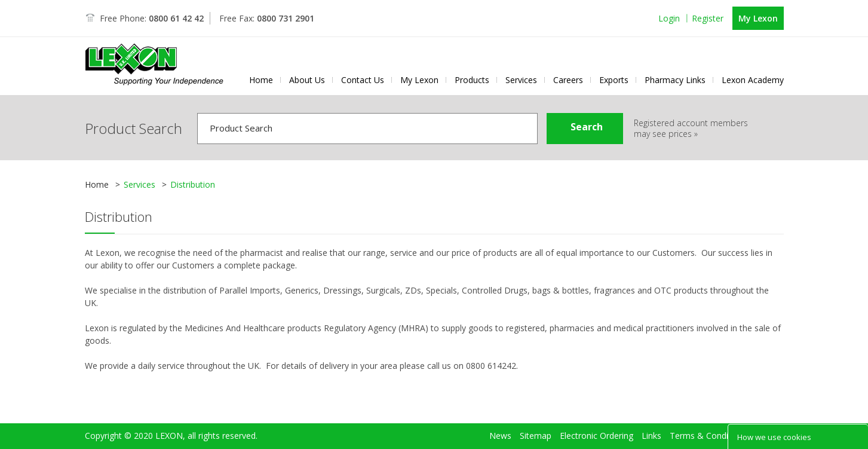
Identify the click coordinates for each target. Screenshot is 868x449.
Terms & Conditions (708, 417)
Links (651, 417)
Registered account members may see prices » (691, 128)
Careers (568, 80)
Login (669, 18)
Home (261, 80)
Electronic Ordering (596, 417)
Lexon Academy (753, 80)
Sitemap (536, 417)
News (500, 417)
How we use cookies (774, 437)
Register (708, 18)
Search (587, 127)
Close (856, 436)
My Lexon (758, 18)
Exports (614, 80)
